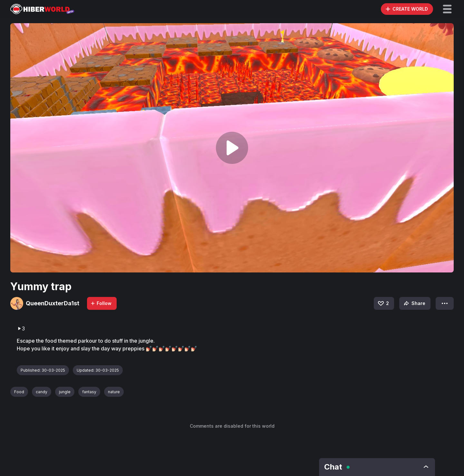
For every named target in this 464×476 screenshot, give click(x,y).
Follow (101, 303)
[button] (447, 9)
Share (414, 303)
